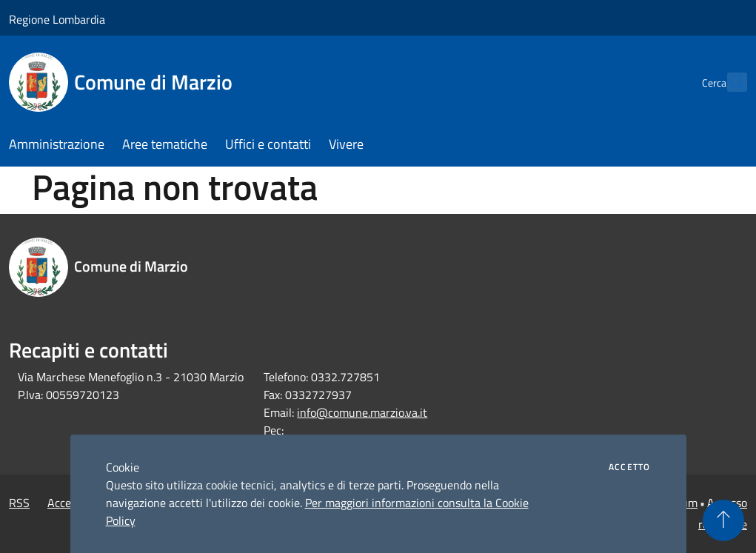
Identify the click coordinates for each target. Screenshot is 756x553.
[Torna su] (723, 520)
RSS (19, 503)
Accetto (629, 467)
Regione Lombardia (57, 19)
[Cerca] (729, 82)
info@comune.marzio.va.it (362, 412)
